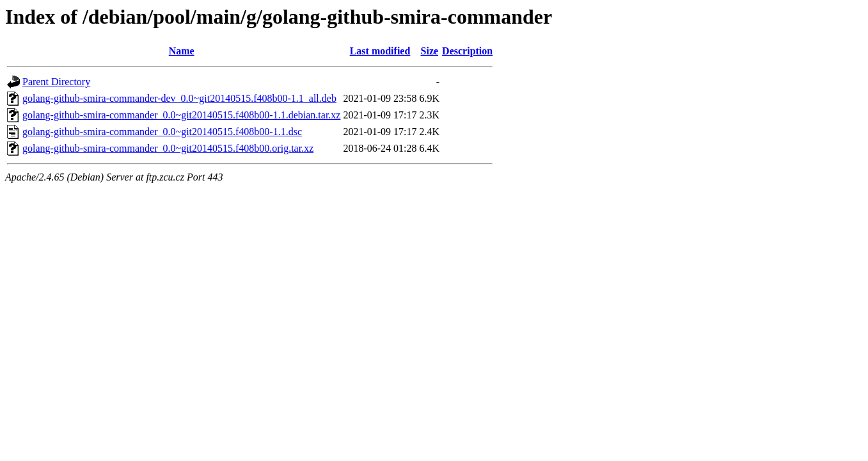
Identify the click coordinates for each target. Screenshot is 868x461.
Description (467, 51)
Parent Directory (56, 82)
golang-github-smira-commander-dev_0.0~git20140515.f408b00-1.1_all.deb (179, 98)
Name (182, 51)
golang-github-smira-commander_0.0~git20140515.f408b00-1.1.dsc (162, 132)
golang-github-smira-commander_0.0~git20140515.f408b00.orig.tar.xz (168, 148)
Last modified (380, 51)
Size (430, 51)
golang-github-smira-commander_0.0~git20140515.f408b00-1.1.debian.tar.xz (181, 115)
